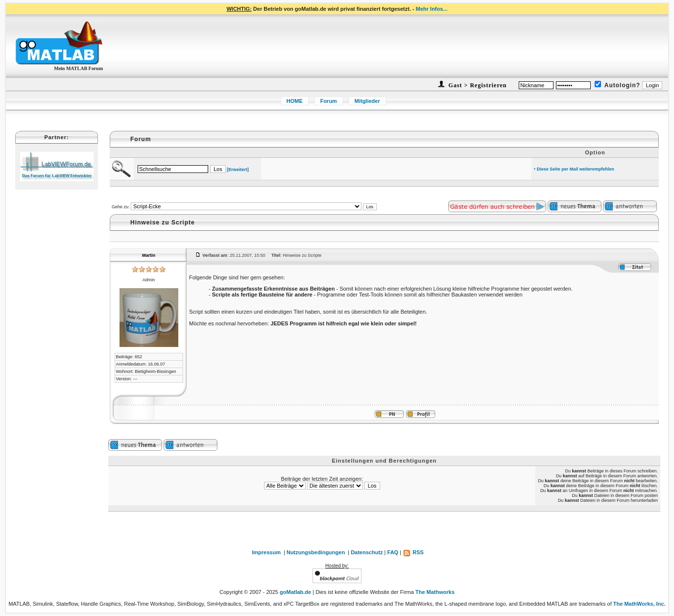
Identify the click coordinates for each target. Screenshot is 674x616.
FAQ (393, 552)
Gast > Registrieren (477, 85)
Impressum (266, 552)
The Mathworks (435, 592)
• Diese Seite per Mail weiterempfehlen (574, 169)
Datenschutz (367, 552)
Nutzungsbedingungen (316, 552)
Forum (329, 101)
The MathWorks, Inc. (639, 604)
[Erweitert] (238, 170)
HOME (295, 101)
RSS (413, 552)
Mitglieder (367, 101)
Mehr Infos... (432, 9)
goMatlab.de (295, 592)
